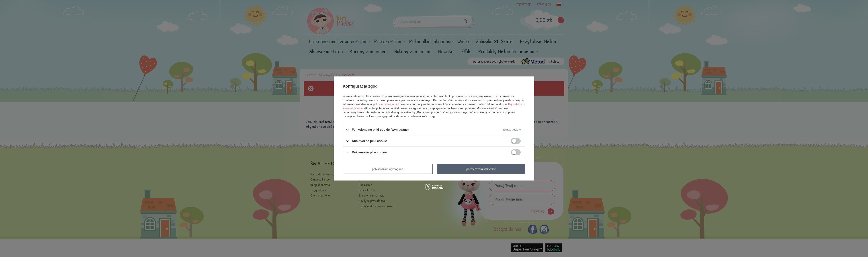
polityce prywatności (386, 104)
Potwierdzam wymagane (388, 169)
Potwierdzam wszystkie (481, 169)
